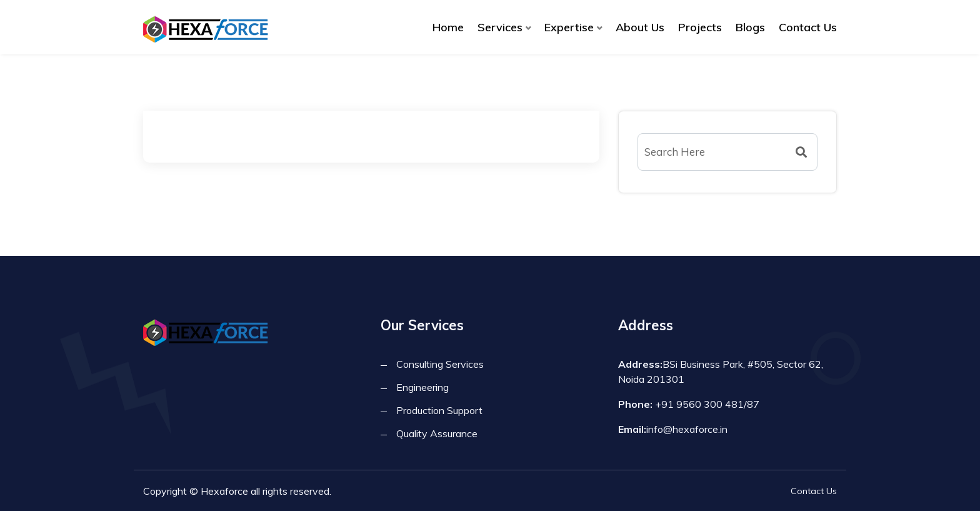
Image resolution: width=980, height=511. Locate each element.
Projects (700, 27)
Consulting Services (440, 364)
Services (500, 27)
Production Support (439, 410)
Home (448, 27)
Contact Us (808, 27)
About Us (640, 27)
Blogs (750, 27)
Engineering (422, 387)
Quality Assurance (437, 433)
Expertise (569, 27)
